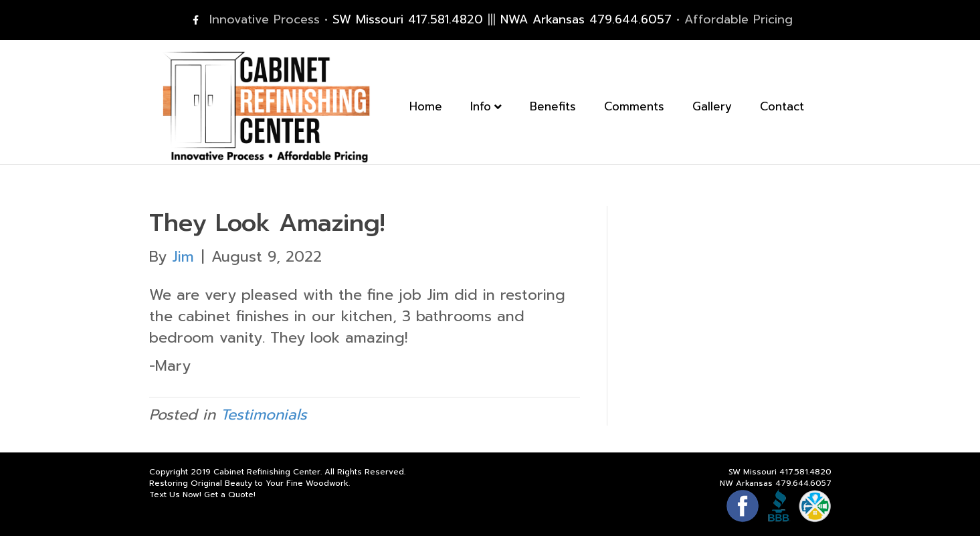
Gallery (725, 108)
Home (439, 108)
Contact (795, 108)
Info (494, 108)
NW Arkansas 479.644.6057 (776, 483)
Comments (648, 108)
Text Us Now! (175, 495)
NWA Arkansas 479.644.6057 (586, 19)
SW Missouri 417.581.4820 (408, 19)
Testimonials (264, 415)
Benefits (566, 108)
